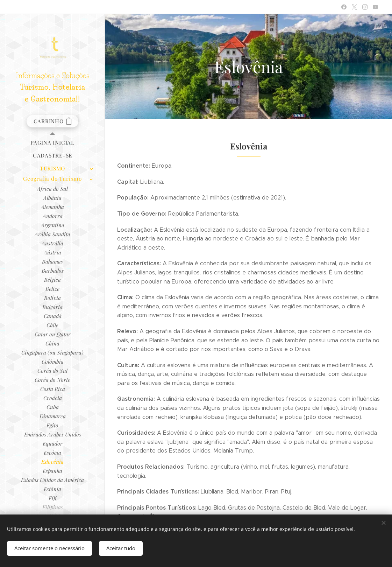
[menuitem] (52, 143)
